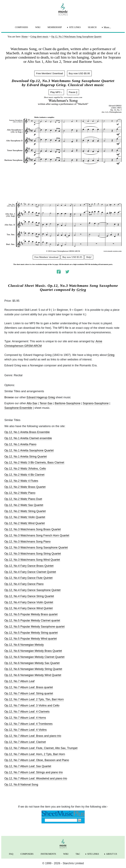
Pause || (73, 92)
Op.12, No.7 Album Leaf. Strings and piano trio (34, 772)
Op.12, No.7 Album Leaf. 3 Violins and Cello (32, 705)
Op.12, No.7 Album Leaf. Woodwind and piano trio (36, 778)
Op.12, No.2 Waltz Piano (20, 493)
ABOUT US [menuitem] (112, 854)
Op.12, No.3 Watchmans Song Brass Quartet (33, 529)
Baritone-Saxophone (68, 403)
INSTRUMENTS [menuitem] (48, 854)
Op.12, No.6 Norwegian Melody (24, 645)
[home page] (63, 9)
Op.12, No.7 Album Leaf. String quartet (29, 693)
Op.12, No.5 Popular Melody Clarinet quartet (32, 620)
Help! (89, 257)
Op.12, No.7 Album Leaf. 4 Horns (25, 718)
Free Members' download (46, 257)
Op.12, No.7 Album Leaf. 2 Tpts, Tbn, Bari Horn (34, 699)
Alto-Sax (32, 403)
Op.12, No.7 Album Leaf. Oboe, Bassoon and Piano (37, 760)
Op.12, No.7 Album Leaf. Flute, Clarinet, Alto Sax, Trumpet (41, 748)
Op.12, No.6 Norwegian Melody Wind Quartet (33, 675)
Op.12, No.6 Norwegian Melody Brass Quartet (33, 651)
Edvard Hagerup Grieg (41, 397)
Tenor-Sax (46, 403)
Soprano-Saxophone (96, 403)
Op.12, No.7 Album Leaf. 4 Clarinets (27, 712)
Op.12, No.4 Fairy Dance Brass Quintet (29, 566)
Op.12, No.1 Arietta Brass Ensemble (27, 432)
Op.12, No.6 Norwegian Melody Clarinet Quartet (34, 657)
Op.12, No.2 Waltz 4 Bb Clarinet (24, 475)
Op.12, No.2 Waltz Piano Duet (23, 499)
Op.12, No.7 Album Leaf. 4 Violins (26, 730)
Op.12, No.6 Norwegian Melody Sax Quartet (32, 663)
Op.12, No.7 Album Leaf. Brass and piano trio (33, 736)
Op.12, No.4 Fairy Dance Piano (24, 584)
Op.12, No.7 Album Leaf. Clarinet (25, 742)
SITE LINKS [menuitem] (75, 27)
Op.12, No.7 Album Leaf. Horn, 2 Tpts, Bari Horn (35, 754)
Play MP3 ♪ (56, 92)
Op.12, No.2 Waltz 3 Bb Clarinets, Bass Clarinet (34, 462)
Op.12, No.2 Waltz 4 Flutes (21, 481)
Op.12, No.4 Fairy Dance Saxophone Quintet (32, 590)
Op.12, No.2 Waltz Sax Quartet (24, 505)
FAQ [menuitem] (11, 854)
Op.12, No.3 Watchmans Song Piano (28, 542)
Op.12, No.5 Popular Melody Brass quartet (31, 614)
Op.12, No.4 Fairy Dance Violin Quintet (29, 602)
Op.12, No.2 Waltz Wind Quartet (25, 523)
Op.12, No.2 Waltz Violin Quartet (25, 517)
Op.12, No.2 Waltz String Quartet (25, 511)
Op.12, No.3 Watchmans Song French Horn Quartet (37, 535)
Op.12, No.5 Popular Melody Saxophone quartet (34, 627)
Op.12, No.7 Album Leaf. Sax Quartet (28, 766)
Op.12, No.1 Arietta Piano (20, 444)
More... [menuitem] (107, 27)
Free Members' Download (49, 73)
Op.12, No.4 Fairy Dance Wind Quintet (29, 608)
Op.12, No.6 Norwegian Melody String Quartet (33, 669)
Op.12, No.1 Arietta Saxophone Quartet (29, 450)
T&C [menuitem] (78, 854)
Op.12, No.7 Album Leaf (19, 681)
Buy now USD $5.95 (79, 73)
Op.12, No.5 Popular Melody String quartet (31, 633)
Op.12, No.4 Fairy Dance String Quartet (29, 596)
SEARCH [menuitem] (92, 27)
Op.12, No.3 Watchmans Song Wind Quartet (32, 560)
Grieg (81, 290)
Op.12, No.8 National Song (21, 785)
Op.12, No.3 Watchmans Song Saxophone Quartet (36, 548)
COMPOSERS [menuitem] (21, 27)
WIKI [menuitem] (38, 27)
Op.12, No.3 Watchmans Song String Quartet (33, 554)
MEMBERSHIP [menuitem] (55, 27)
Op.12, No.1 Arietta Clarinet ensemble (28, 438)
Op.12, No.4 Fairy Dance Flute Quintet (28, 578)
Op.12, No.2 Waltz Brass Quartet (25, 487)
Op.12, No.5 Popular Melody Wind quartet (31, 639)
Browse (9, 397)
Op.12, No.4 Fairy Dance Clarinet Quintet (30, 572)
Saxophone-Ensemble (18, 408)
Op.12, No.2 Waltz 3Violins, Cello (25, 469)
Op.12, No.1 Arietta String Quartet (26, 457)
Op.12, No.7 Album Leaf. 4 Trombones (28, 724)
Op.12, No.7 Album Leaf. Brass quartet (29, 687)
